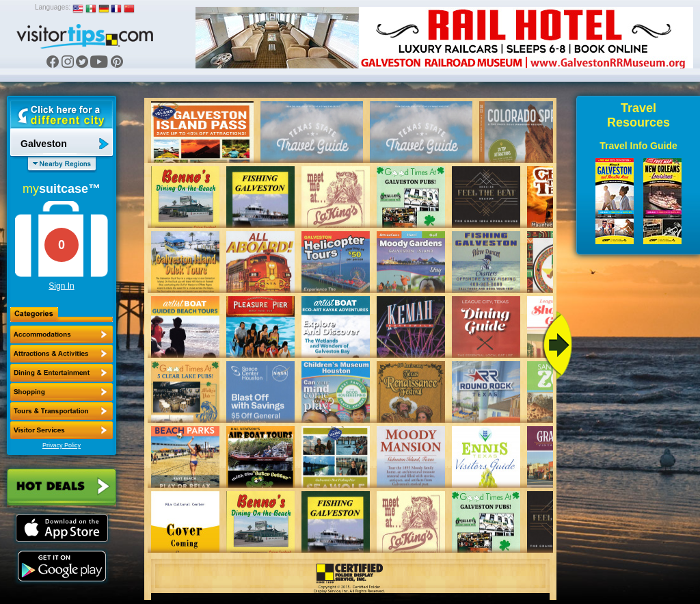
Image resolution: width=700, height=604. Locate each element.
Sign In (61, 286)
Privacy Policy (62, 445)
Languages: (53, 7)
